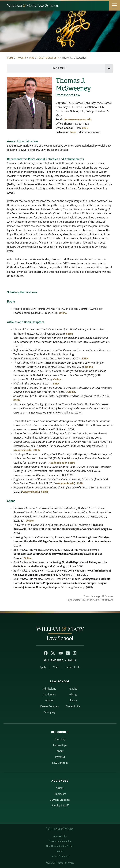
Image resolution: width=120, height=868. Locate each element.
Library (73, 701)
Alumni (49, 701)
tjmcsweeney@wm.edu (77, 120)
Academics (49, 695)
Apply (43, 667)
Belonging (49, 712)
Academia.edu (23, 450)
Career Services (49, 706)
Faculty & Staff (60, 806)
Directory (60, 739)
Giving (73, 695)
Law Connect (60, 763)
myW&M (60, 757)
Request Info (73, 667)
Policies (60, 851)
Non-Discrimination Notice (60, 846)
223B (85, 128)
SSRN (69, 334)
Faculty (21, 58)
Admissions (49, 689)
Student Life (73, 706)
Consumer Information (60, 841)
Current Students (60, 800)
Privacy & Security (60, 856)
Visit (56, 667)
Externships (60, 745)
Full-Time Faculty (48, 58)
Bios (32, 58)
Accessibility (60, 836)
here (73, 132)
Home (10, 58)
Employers (60, 794)
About (60, 751)
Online (63, 313)
